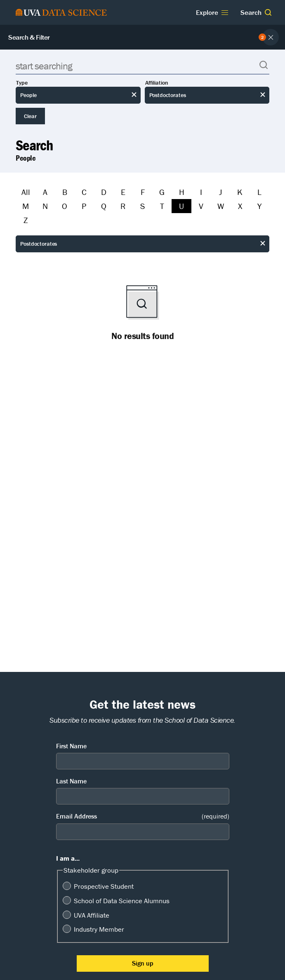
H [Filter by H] (182, 192)
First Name (71, 746)
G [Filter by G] (162, 192)
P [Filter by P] (84, 206)
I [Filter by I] (201, 192)
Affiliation (157, 83)
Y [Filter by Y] (259, 206)
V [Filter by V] (201, 206)
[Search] (142, 66)
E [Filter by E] (123, 192)
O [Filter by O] (65, 206)
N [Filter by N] (45, 206)
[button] (268, 12)
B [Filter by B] (65, 192)
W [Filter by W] (221, 206)
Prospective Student (104, 886)
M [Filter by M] (26, 206)
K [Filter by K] (240, 192)
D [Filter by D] (104, 192)
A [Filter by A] (45, 192)
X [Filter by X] (240, 206)
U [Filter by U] (181, 206)
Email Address (143, 816)
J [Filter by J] (220, 192)
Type (22, 83)
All (26, 192)
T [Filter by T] (162, 206)
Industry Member (99, 929)
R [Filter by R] (123, 206)
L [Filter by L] (259, 192)
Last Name (71, 781)
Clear (30, 116)
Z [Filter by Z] (26, 220)
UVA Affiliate (92, 915)
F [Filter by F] (143, 192)
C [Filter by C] (84, 192)
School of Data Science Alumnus (122, 901)
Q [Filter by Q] (104, 206)
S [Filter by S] (142, 206)
